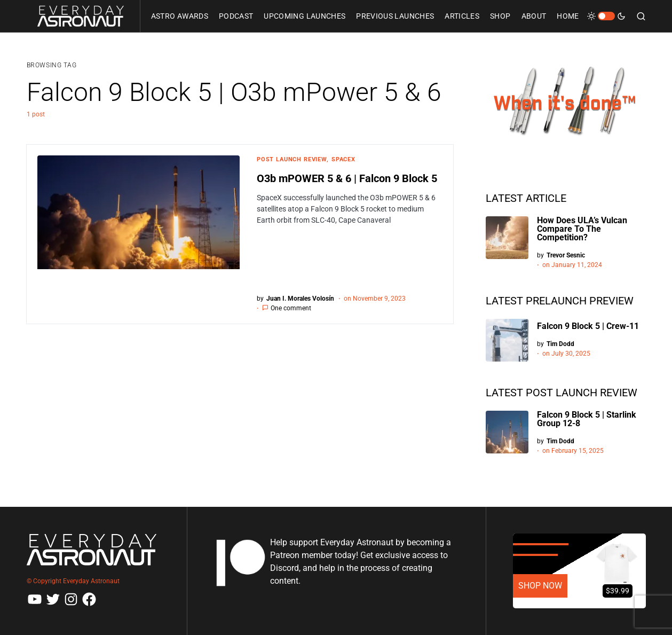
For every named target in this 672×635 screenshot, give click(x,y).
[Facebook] (89, 599)
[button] (606, 16)
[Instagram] (71, 599)
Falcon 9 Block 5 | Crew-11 (588, 326)
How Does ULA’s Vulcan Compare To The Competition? (582, 229)
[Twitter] (53, 599)
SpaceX (343, 159)
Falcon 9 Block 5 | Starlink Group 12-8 (587, 419)
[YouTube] (35, 599)
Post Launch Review (292, 159)
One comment (291, 308)
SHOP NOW (540, 586)
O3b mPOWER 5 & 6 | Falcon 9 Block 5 (347, 178)
